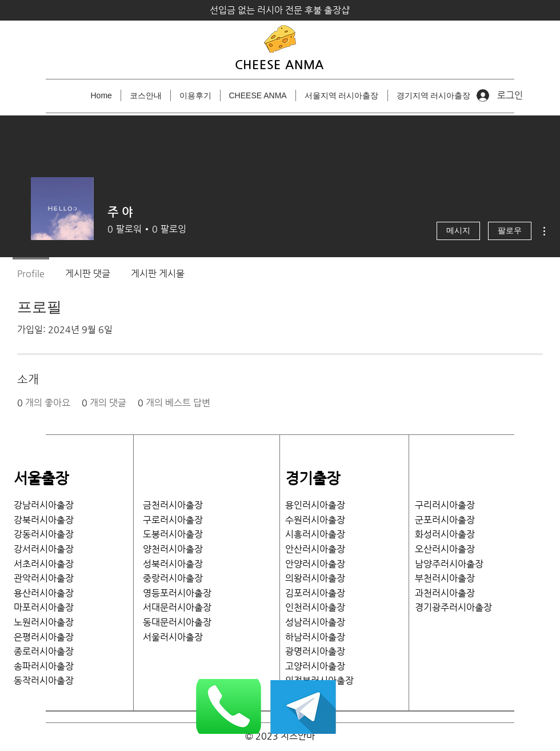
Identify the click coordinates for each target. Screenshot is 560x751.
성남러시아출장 (315, 622)
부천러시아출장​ (445, 578)
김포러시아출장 (315, 593)
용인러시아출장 (315, 505)
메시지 (458, 231)
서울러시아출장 (177, 637)
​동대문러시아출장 (177, 622)
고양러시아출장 (315, 666)
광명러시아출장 (315, 651)
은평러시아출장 (44, 637)
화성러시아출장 (445, 534)
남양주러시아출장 (449, 564)
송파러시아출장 (44, 666)
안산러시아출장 (315, 549)
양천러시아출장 (173, 549)
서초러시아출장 (44, 564)
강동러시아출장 (44, 534)
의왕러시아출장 (315, 578)
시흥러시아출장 (315, 534)
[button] (342, 95)
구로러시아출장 (173, 520)
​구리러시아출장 (445, 505)
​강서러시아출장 (44, 549)
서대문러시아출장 (177, 607)
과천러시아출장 (445, 593)
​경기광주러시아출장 (453, 607)
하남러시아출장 (315, 637)
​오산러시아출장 (445, 549)
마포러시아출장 (44, 607)
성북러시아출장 (173, 564)
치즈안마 (298, 736)
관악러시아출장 (44, 578)
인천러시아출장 (315, 607)
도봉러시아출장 (173, 534)
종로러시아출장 (44, 651)
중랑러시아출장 (173, 578)
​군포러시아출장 (445, 520)
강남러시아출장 (44, 505)
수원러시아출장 (315, 520)
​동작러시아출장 (44, 680)
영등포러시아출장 (177, 593)
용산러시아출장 (44, 593)
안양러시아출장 (315, 564)
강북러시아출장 (44, 520)
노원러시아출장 (44, 622)
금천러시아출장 (173, 505)
